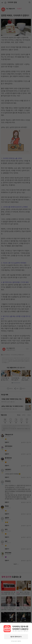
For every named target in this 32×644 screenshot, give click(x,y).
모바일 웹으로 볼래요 (16, 641)
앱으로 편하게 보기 (16, 637)
